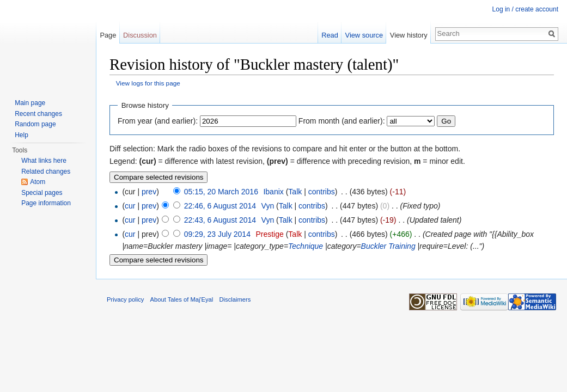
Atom (38, 182)
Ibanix (273, 192)
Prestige (269, 234)
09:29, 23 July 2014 (217, 234)
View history (409, 35)
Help (22, 135)
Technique (306, 246)
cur (130, 206)
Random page (35, 124)
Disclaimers (235, 299)
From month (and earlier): (342, 121)
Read (330, 35)
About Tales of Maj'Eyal (182, 299)
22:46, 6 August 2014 (220, 206)
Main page (30, 103)
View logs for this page (148, 83)
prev (149, 192)
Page (108, 35)
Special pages (42, 193)
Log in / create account (525, 9)
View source (364, 35)
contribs (322, 192)
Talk (295, 192)
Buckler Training (388, 246)
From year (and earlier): (158, 121)
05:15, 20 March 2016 (221, 192)
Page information (46, 203)
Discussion (140, 35)
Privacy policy (125, 299)
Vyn (268, 206)
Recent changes (38, 114)
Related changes (46, 171)
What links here (44, 161)
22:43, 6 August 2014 (220, 220)
